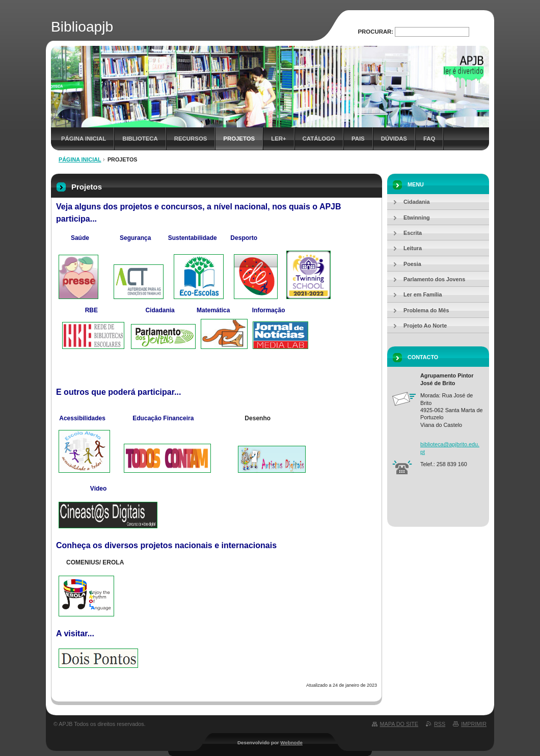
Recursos (191, 139)
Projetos (239, 139)
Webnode (291, 742)
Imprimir (474, 724)
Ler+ (278, 139)
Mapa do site (399, 724)
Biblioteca (140, 139)
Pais (358, 139)
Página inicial (84, 139)
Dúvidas (394, 139)
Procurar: (376, 32)
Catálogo (319, 139)
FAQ (429, 139)
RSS (440, 724)
